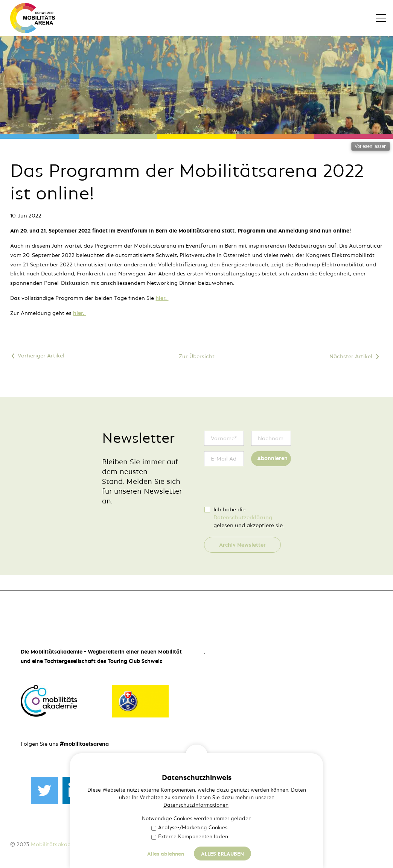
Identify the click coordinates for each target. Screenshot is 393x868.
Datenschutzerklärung (243, 517)
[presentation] (261, 486)
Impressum (125, 844)
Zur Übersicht (197, 356)
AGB (150, 844)
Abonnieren (272, 458)
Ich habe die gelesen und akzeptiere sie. (249, 517)
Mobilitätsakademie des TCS (68, 844)
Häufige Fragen (181, 844)
